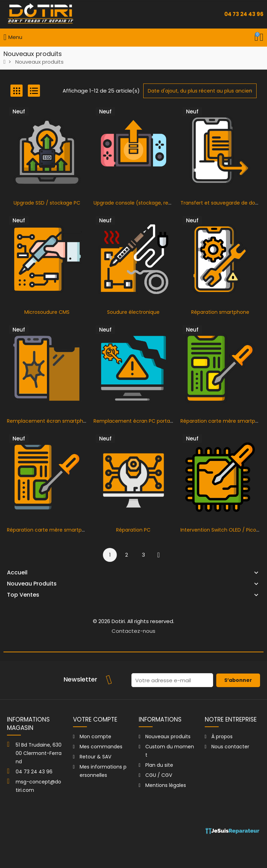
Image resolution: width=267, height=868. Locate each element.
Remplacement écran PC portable (135, 421)
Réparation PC (133, 530)
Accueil (17, 573)
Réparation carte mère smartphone (51, 530)
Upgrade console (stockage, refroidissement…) (151, 203)
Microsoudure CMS (47, 312)
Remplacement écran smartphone (50, 421)
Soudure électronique (133, 312)
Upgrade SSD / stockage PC (47, 203)
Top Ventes (23, 595)
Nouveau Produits (32, 584)
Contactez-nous (133, 631)
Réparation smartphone (220, 312)
